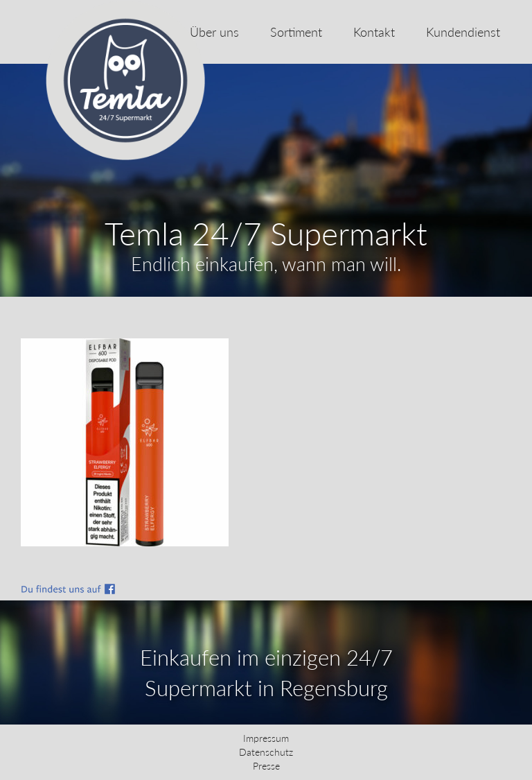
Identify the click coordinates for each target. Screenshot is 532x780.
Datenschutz (266, 752)
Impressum (266, 738)
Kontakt (374, 32)
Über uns (214, 32)
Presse (266, 766)
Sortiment (296, 32)
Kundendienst (463, 32)
